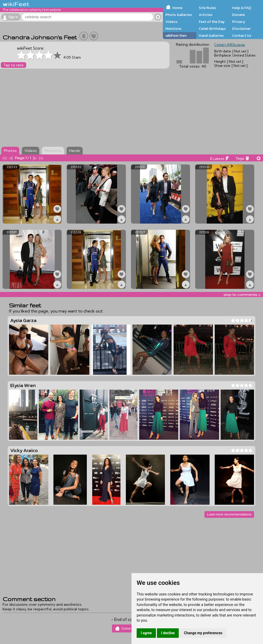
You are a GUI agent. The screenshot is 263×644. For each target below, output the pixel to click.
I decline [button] (168, 633)
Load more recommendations (229, 514)
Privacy (239, 22)
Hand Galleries (211, 35)
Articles (206, 15)
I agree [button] (146, 633)
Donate (238, 15)
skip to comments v (242, 295)
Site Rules (207, 8)
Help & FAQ (242, 8)
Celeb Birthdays (212, 29)
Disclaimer (241, 29)
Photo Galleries (179, 15)
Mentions (173, 29)
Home (177, 8)
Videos (171, 22)
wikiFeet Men (176, 35)
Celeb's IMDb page (230, 45)
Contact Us (242, 35)
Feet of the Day (212, 22)
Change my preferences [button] (203, 633)
